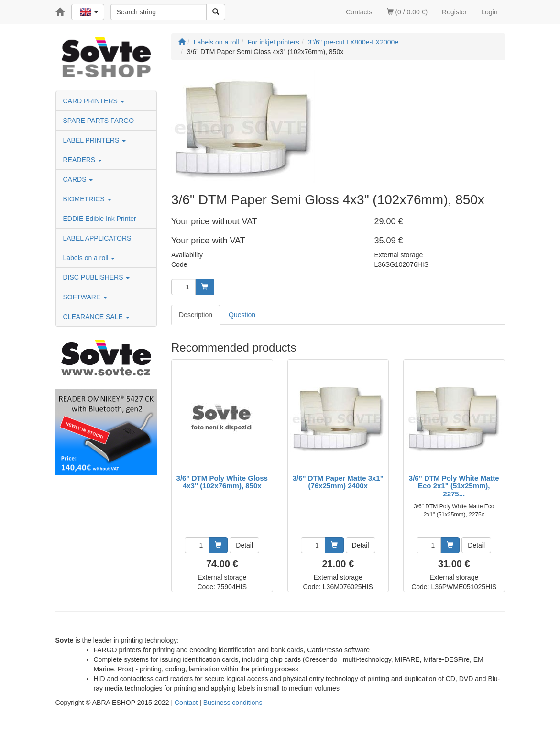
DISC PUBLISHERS (97, 277)
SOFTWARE (85, 297)
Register (454, 12)
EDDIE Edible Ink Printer (100, 219)
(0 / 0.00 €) (407, 12)
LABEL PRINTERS (95, 140)
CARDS (78, 179)
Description (196, 315)
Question (242, 315)
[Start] (182, 42)
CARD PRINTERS (94, 101)
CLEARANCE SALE (96, 317)
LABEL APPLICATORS (97, 238)
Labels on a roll (89, 258)
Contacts (359, 12)
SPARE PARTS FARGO (99, 121)
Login (489, 12)
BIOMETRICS (87, 199)
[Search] (216, 12)
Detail (244, 545)
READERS (83, 160)
